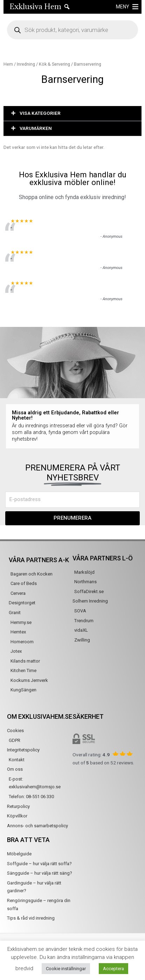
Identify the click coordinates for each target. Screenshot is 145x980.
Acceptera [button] (113, 969)
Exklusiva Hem (35, 6)
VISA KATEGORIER (40, 113)
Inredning (26, 64)
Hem (8, 64)
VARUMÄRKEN (36, 128)
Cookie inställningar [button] (66, 969)
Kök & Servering (54, 64)
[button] (72, 114)
